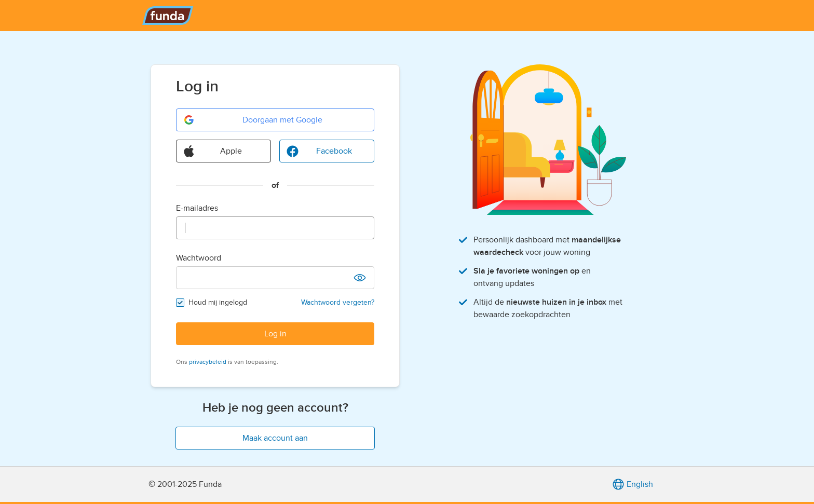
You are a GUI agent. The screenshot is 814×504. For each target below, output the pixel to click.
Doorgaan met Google (253, 120)
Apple (212, 151)
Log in (275, 334)
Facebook (319, 151)
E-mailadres (197, 208)
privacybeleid (208, 362)
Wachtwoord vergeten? (338, 302)
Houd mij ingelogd (218, 302)
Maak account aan (275, 438)
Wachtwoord (199, 258)
